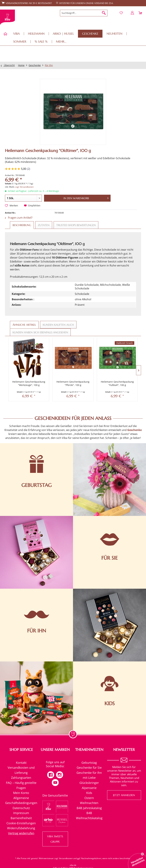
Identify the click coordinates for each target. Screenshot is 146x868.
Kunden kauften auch (58, 325)
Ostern (89, 798)
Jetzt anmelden (124, 795)
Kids (89, 793)
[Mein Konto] (133, 13)
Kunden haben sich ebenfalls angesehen (40, 332)
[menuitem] (84, 13)
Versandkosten (66, 858)
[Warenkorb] (141, 13)
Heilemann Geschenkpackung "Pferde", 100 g (73, 383)
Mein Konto (21, 793)
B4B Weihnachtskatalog (89, 815)
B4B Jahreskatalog (89, 808)
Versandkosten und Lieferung (21, 770)
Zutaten (44, 225)
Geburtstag (89, 763)
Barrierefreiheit (21, 818)
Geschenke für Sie (89, 768)
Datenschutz (21, 808)
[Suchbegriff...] (84, 13)
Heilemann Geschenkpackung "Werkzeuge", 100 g (29, 383)
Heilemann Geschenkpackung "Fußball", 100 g (117, 383)
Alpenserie (89, 788)
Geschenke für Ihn (89, 773)
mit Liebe (89, 778)
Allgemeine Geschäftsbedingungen (21, 800)
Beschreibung (22, 225)
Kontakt (21, 763)
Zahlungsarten (21, 778)
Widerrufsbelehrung (21, 828)
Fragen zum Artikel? (19, 218)
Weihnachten (89, 803)
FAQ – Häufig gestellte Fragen (21, 785)
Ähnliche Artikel (24, 325)
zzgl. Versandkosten (24, 187)
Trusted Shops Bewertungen (76, 225)
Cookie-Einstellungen (21, 823)
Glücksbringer (89, 783)
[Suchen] (104, 13)
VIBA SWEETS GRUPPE (55, 839)
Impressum (21, 813)
